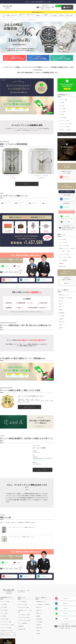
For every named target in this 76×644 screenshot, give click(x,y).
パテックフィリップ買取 (64, 120)
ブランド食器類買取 (63, 260)
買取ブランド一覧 (20, 20)
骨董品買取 (61, 263)
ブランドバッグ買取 (63, 242)
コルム (27, 20)
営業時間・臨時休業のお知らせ (37, 12)
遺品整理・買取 (62, 266)
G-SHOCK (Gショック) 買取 (65, 129)
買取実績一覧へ (27, 172)
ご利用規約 (28, 638)
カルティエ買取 (62, 108)
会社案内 (61, 327)
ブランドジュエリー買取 (64, 254)
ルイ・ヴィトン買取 (63, 99)
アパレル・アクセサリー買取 (65, 257)
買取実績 (61, 309)
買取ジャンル (62, 306)
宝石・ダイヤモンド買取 (64, 245)
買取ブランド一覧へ (63, 133)
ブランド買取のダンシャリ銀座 (7, 20)
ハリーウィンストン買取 (64, 126)
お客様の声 (61, 318)
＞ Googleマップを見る (38, 448)
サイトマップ (54, 638)
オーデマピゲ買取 (62, 117)
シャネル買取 (62, 102)
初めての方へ (62, 300)
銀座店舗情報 (62, 312)
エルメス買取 (62, 105)
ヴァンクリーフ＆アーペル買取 (65, 123)
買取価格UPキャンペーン (64, 294)
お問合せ (61, 324)
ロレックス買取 (62, 111)
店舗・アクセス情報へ (43, 458)
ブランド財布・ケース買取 (64, 251)
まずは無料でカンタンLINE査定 (65, 297)
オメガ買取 (61, 114)
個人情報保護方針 (38, 638)
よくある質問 (62, 315)
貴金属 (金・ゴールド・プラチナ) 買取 (67, 248)
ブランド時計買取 (62, 239)
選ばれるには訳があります (29, 395)
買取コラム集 (62, 321)
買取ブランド (62, 303)
